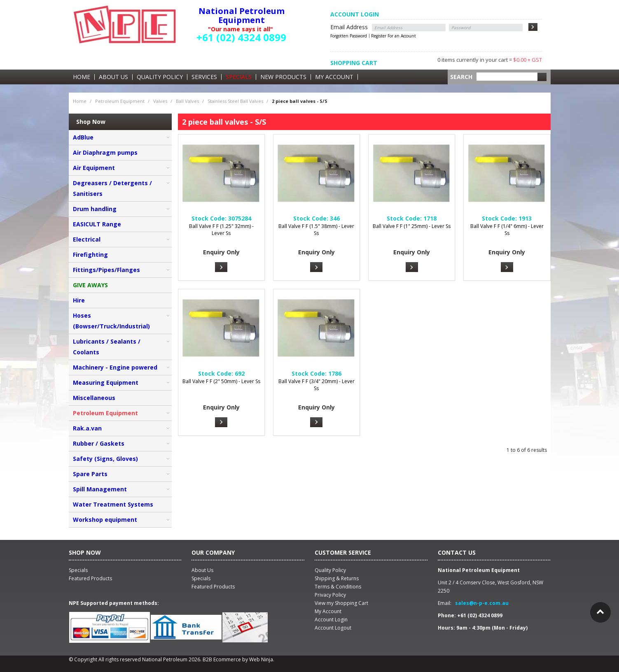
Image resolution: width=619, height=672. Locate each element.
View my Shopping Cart (341, 603)
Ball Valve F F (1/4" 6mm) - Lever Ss (507, 230)
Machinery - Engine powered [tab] (115, 367)
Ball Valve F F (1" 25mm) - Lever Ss (412, 226)
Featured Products (213, 587)
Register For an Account (394, 36)
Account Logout (333, 628)
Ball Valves (187, 101)
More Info (221, 267)
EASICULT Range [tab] (97, 224)
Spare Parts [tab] (90, 474)
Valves (160, 101)
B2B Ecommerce (222, 659)
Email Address (349, 27)
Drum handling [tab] (95, 209)
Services (204, 77)
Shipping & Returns (337, 578)
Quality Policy (160, 77)
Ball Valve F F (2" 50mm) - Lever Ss (221, 381)
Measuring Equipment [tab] (106, 383)
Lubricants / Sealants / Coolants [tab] (107, 347)
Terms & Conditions (338, 587)
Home (82, 77)
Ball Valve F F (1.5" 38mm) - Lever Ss (316, 230)
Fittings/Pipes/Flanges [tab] (106, 270)
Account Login (331, 620)
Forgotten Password (349, 36)
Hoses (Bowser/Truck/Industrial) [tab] (111, 321)
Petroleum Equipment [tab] (105, 413)
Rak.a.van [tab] (87, 428)
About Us (113, 77)
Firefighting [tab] (90, 255)
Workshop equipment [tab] (105, 520)
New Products (283, 77)
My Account (334, 77)
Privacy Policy (330, 595)
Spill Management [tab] (100, 489)
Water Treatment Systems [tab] (113, 504)
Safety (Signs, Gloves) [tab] (105, 459)
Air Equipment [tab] (94, 168)
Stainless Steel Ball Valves (235, 101)
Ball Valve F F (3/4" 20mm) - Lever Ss (317, 385)
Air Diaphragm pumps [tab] (105, 152)
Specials (239, 77)
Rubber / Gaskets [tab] (99, 443)
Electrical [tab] (87, 239)
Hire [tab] (79, 300)
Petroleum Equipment (120, 101)
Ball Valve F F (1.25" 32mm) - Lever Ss (221, 230)
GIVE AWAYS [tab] (90, 285)
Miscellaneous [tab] (94, 398)
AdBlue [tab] (83, 137)
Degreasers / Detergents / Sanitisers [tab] (112, 188)
